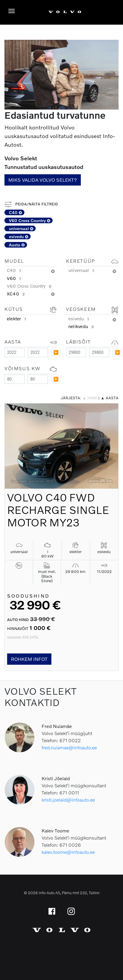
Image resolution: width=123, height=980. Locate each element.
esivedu (19, 236)
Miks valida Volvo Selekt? (43, 180)
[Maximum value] (38, 353)
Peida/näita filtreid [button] (31, 204)
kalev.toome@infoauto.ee (68, 852)
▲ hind (90, 398)
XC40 (16, 294)
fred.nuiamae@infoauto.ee (69, 747)
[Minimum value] (15, 353)
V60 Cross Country (30, 220)
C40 (15, 212)
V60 (15, 278)
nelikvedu (82, 326)
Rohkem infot (29, 659)
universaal (21, 228)
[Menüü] (13, 11)
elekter (17, 319)
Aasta (17, 245)
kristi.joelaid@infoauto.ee (68, 800)
